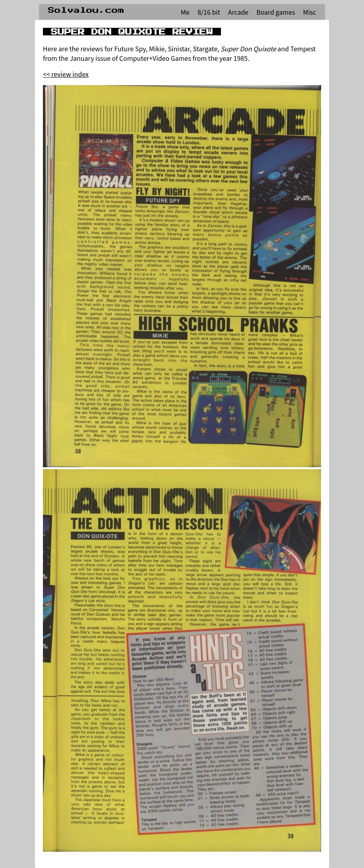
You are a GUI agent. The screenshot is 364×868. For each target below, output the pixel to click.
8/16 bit (209, 12)
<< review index (66, 74)
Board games (276, 12)
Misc (309, 12)
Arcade (238, 12)
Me (185, 12)
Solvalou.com (86, 10)
